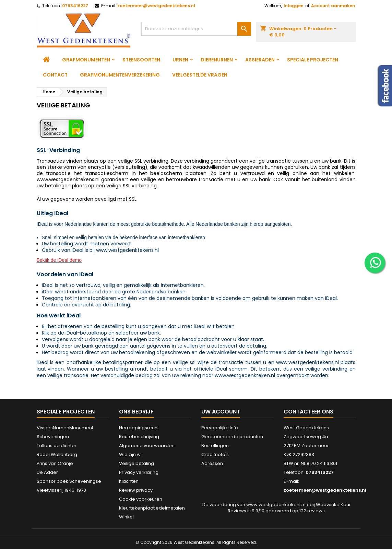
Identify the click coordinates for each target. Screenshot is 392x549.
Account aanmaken (333, 6)
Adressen (212, 463)
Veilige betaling (136, 463)
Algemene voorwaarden (147, 446)
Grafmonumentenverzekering (120, 75)
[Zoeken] (196, 29)
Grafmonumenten (86, 60)
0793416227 (75, 6)
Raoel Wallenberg (57, 454)
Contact (55, 75)
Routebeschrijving (139, 437)
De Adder (47, 472)
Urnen (180, 60)
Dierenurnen (217, 60)
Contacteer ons (308, 412)
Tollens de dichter (57, 446)
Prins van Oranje (55, 463)
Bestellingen (215, 446)
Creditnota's (215, 454)
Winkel (126, 517)
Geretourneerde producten (232, 437)
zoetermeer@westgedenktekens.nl (156, 6)
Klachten (129, 481)
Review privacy (136, 490)
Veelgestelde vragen (200, 75)
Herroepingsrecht (139, 428)
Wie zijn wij (131, 454)
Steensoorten (141, 60)
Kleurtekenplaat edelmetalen (152, 508)
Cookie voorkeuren (141, 499)
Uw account (221, 412)
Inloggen (294, 6)
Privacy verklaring (139, 472)
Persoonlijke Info (220, 428)
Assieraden (260, 60)
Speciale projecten (313, 60)
